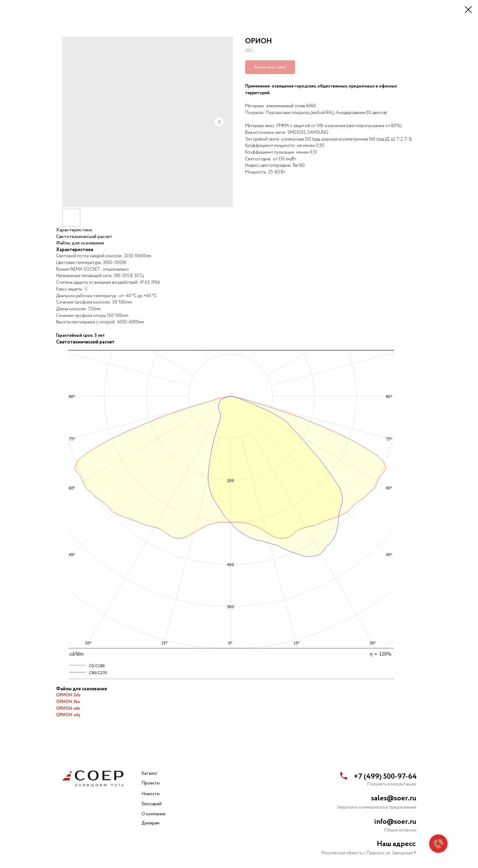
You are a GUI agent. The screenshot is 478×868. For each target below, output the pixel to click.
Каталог (149, 774)
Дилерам (150, 823)
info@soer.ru (395, 822)
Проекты (151, 783)
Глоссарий (152, 804)
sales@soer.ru (394, 798)
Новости (150, 794)
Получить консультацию (392, 784)
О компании (153, 814)
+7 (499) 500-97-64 (385, 777)
